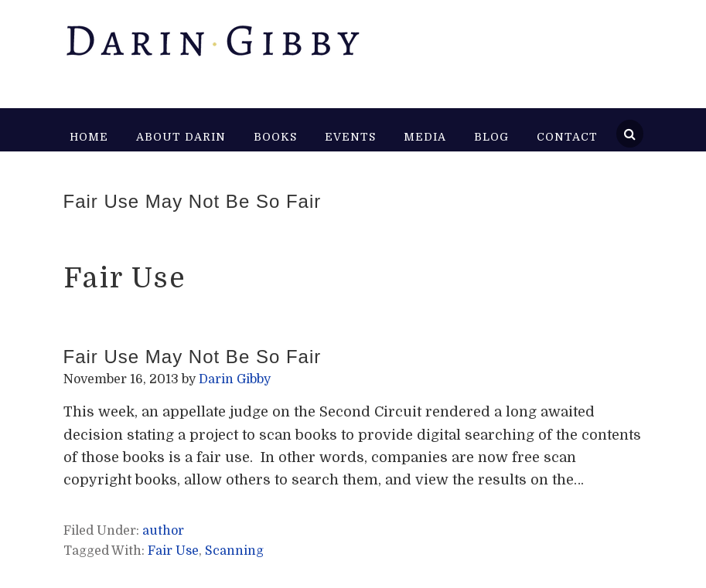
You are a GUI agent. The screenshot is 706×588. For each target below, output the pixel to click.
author (163, 531)
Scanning (234, 551)
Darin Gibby (212, 46)
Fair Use (173, 551)
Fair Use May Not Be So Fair (193, 201)
